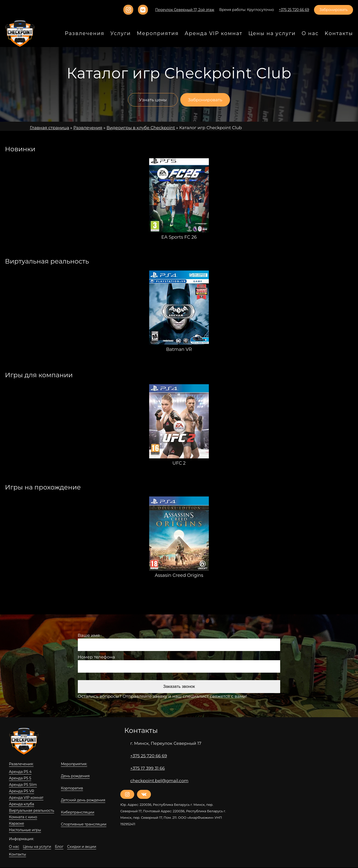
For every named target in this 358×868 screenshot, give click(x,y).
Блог (54, 847)
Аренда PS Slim (22, 785)
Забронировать (335, 10)
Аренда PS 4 (19, 772)
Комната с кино (21, 817)
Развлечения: (20, 764)
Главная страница (48, 128)
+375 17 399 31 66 (148, 768)
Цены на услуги (278, 34)
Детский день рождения (80, 801)
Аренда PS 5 (19, 778)
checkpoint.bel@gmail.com (156, 781)
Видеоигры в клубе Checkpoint (130, 128)
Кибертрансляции (75, 813)
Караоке (16, 824)
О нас (313, 34)
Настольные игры (23, 830)
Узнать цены (153, 100)
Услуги (140, 34)
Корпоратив (70, 788)
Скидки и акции (74, 847)
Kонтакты (98, 847)
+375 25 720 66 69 (148, 756)
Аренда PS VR (21, 791)
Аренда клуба (20, 804)
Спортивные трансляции (81, 825)
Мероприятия (174, 34)
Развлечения (108, 34)
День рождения (73, 776)
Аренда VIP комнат (24, 798)
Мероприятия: (72, 764)
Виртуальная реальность (29, 811)
